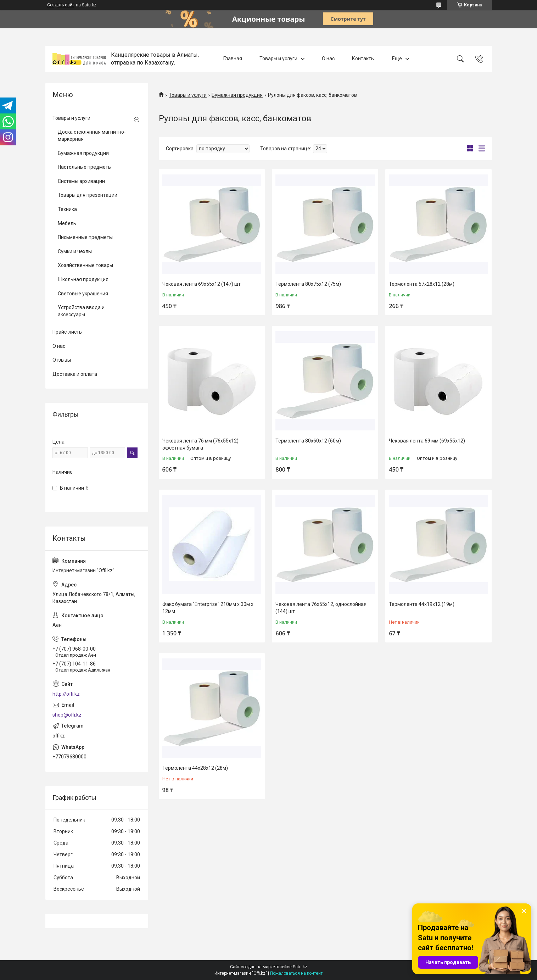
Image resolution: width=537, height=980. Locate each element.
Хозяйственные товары (85, 265)
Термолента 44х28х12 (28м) (195, 768)
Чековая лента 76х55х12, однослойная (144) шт (321, 608)
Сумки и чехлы (75, 251)
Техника (67, 209)
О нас (328, 59)
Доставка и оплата (75, 374)
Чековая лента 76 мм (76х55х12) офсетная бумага (200, 444)
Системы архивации (81, 181)
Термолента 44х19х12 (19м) (422, 604)
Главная (233, 59)
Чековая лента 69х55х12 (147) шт (202, 284)
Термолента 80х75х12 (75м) (308, 284)
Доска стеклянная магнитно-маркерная (92, 135)
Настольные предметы (85, 167)
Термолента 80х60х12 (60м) (308, 441)
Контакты (363, 59)
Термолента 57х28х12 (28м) (422, 284)
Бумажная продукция (237, 95)
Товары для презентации (88, 195)
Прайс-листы (68, 332)
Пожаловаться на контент (296, 973)
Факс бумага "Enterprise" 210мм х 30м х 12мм (208, 608)
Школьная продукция (83, 279)
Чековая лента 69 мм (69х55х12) (427, 441)
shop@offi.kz (67, 715)
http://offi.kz (66, 694)
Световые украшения (83, 294)
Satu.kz (300, 967)
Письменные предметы (85, 237)
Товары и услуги (278, 59)
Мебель (67, 223)
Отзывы (62, 360)
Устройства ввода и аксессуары (81, 311)
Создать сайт (61, 5)
